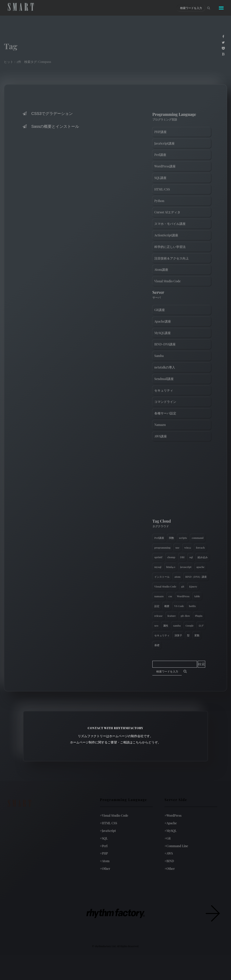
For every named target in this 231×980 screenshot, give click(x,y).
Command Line (176, 846)
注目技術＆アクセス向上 (172, 258)
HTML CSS (109, 823)
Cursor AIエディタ (167, 212)
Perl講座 (160, 155)
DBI (182, 557)
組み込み (203, 557)
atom (178, 577)
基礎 (157, 645)
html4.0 (171, 567)
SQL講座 (160, 178)
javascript (186, 567)
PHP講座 (160, 132)
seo (156, 625)
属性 (166, 625)
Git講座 (160, 310)
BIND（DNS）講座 (196, 577)
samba (177, 625)
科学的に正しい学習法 (170, 247)
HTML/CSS (162, 189)
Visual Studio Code (168, 281)
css (170, 596)
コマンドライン (165, 402)
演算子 (178, 635)
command (198, 538)
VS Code (179, 606)
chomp (171, 557)
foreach (200, 548)
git (183, 586)
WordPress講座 (165, 166)
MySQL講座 (163, 333)
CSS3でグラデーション (47, 114)
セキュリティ (164, 390)
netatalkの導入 (165, 367)
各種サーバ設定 (165, 413)
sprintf (158, 557)
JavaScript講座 (164, 143)
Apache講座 (163, 321)
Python (159, 201)
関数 (172, 538)
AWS (169, 853)
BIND (169, 861)
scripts (183, 538)
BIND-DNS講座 (165, 344)
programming (162, 548)
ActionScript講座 (166, 235)
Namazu (160, 425)
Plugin (199, 616)
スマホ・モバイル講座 (170, 224)
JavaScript (108, 831)
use (177, 548)
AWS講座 (161, 436)
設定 (157, 606)
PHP (104, 853)
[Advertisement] (182, 481)
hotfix (192, 606)
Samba (159, 356)
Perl (104, 846)
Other (105, 869)
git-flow (185, 616)
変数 (197, 635)
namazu (159, 596)
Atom (105, 861)
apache (200, 567)
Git (168, 838)
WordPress (183, 596)
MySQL (171, 831)
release (158, 616)
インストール (162, 577)
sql (191, 557)
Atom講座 (161, 270)
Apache (171, 823)
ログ (201, 625)
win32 (188, 548)
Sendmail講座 (164, 379)
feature (172, 616)
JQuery (193, 586)
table (197, 596)
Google (190, 625)
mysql (158, 567)
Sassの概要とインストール (50, 126)
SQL (104, 838)
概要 (167, 606)
